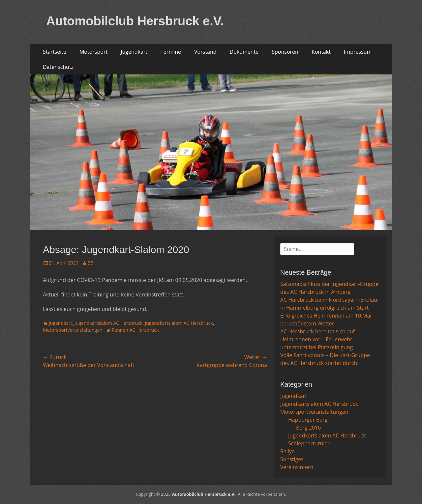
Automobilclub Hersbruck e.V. (135, 21)
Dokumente (244, 52)
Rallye (287, 451)
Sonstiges (292, 459)
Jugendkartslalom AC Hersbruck (108, 323)
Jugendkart (134, 52)
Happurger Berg (308, 420)
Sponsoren (285, 52)
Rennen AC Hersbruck (135, 330)
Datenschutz (58, 67)
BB (90, 263)
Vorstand (205, 52)
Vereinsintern (297, 467)
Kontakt (321, 52)
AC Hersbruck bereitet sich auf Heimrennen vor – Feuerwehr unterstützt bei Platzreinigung (317, 339)
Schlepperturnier (309, 443)
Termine (171, 52)
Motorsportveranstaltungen (73, 330)
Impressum (358, 52)
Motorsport (93, 52)
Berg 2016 (308, 428)
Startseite (55, 52)
